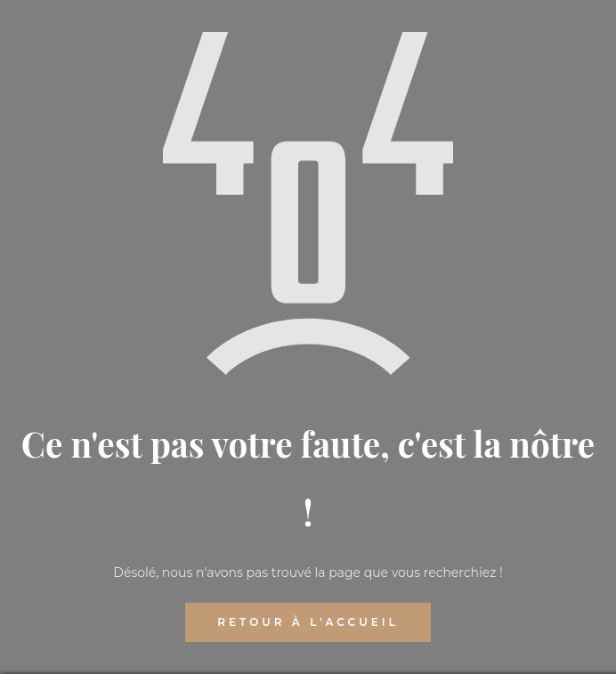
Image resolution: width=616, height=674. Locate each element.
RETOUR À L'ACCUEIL (308, 622)
